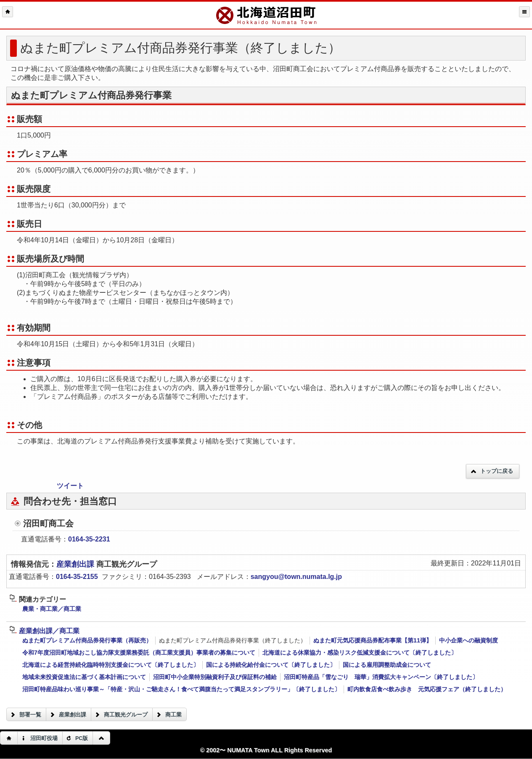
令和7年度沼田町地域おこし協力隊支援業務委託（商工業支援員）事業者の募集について (139, 653)
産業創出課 (76, 564)
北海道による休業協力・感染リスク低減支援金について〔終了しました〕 (360, 653)
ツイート (70, 486)
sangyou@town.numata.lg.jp (296, 577)
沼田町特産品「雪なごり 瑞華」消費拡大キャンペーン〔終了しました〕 (381, 677)
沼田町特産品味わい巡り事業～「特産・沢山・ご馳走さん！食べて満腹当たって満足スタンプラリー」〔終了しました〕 (181, 689)
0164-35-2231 (89, 539)
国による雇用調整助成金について (387, 665)
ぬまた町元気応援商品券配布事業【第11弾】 (373, 640)
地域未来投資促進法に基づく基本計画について (84, 677)
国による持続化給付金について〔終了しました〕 (271, 665)
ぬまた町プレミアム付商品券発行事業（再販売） (87, 640)
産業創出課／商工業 (44, 631)
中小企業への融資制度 (468, 640)
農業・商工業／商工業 (52, 609)
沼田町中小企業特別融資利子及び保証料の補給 (215, 677)
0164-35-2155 (77, 577)
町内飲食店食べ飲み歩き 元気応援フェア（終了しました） (427, 689)
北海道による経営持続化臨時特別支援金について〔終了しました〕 (111, 665)
